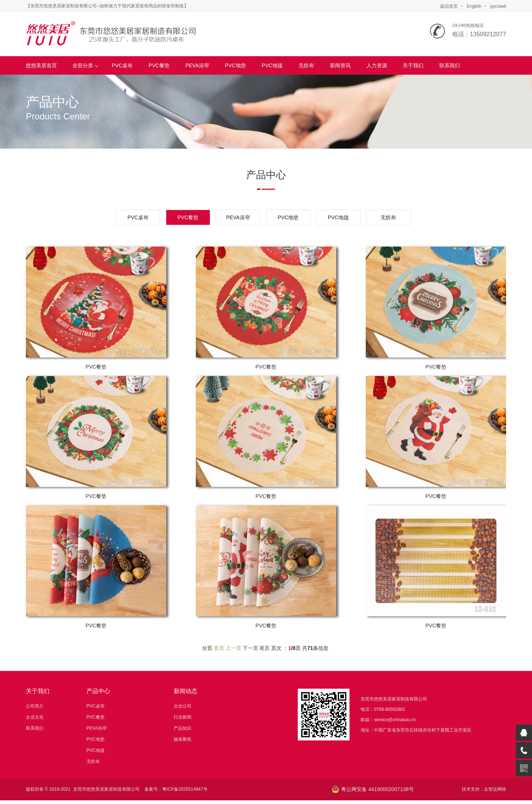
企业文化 (35, 717)
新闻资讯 (340, 65)
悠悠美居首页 (41, 65)
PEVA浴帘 (197, 65)
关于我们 (413, 65)
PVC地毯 (272, 65)
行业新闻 (183, 717)
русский (498, 6)
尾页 (265, 668)
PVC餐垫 (159, 65)
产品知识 (183, 728)
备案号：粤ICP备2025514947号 (176, 789)
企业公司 (183, 706)
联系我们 (450, 65)
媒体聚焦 (183, 739)
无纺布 (306, 65)
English (474, 6)
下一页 (250, 668)
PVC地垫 (236, 65)
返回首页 (449, 6)
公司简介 (35, 706)
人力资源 (377, 65)
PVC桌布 (122, 65)
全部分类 (86, 65)
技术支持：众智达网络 (484, 789)
